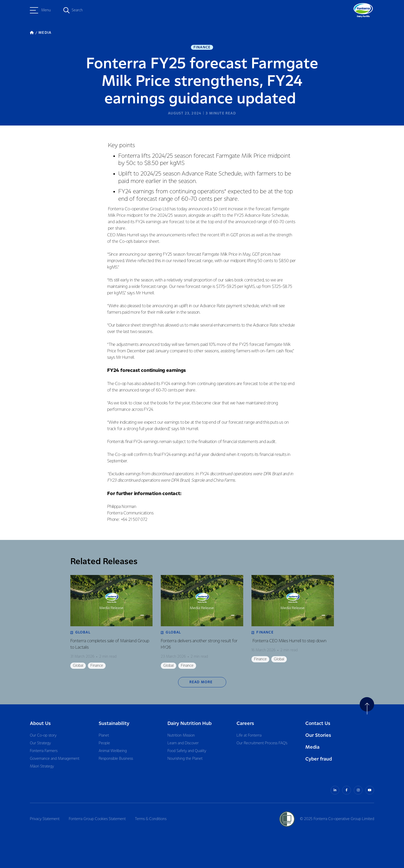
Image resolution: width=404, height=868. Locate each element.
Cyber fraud (319, 759)
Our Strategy (40, 743)
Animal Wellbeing (113, 751)
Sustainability (114, 724)
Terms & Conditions (151, 819)
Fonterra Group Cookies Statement (97, 819)
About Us (40, 724)
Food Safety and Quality (187, 751)
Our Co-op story (43, 736)
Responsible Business (116, 759)
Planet (104, 736)
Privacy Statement (45, 819)
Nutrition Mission (181, 736)
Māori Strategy (42, 766)
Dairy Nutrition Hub (190, 724)
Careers (245, 724)
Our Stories (318, 735)
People (104, 743)
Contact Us (318, 724)
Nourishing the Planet (185, 759)
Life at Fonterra (249, 736)
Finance (202, 47)
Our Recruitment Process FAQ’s (262, 743)
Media (312, 747)
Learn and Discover (183, 743)
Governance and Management (55, 759)
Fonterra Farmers (44, 751)
